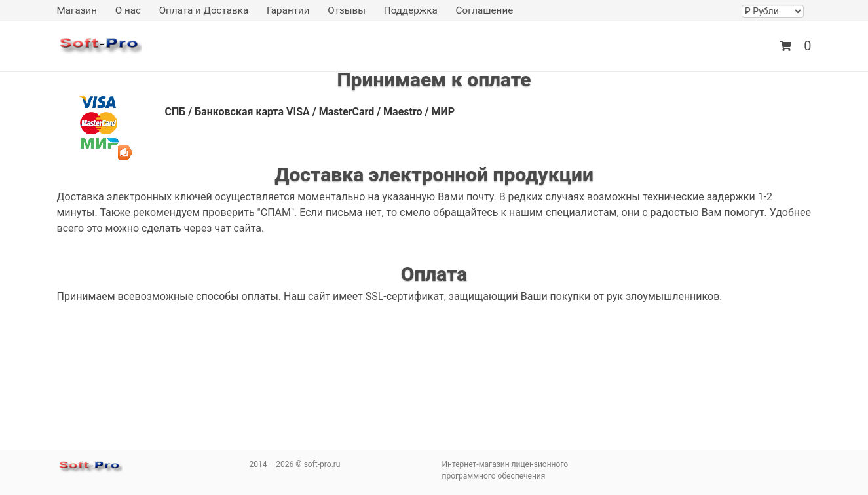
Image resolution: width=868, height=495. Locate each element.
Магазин (77, 10)
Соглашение (485, 10)
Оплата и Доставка (204, 10)
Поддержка (411, 10)
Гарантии (288, 10)
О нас (128, 10)
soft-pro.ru (100, 47)
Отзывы (347, 10)
